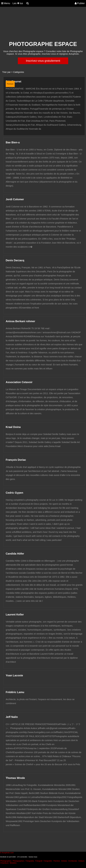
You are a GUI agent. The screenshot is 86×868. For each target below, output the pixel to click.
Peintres (57, 861)
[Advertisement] (41, 25)
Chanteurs (4, 863)
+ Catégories (18, 72)
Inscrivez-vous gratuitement (43, 61)
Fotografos (30, 861)
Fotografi (39, 861)
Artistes (64, 861)
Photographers (19, 861)
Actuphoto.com (8, 853)
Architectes (73, 861)
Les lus (18, 3)
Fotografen (48, 861)
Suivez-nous (33, 857)
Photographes (6, 861)
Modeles (13, 863)
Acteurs (81, 861)
